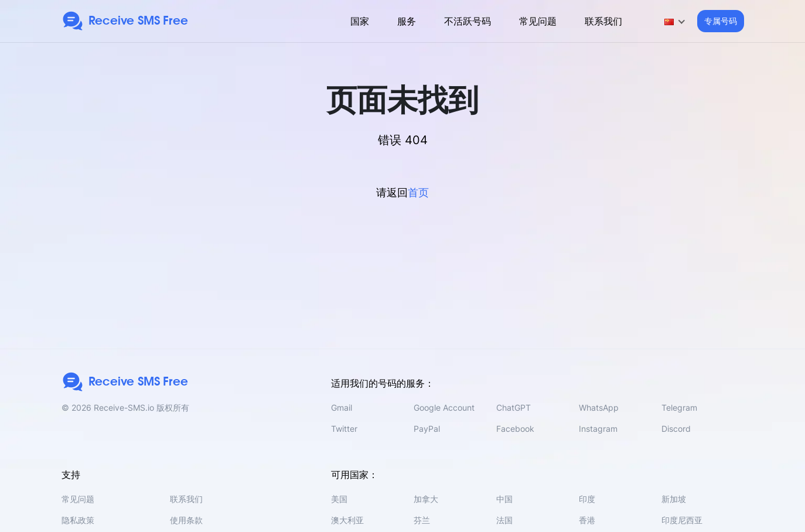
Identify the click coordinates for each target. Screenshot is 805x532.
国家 (360, 21)
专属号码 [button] (721, 21)
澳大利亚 (347, 520)
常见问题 (538, 21)
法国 (504, 520)
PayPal (427, 429)
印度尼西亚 (682, 520)
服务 (407, 21)
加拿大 (426, 499)
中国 (504, 499)
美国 (339, 499)
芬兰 (422, 520)
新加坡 (674, 499)
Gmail (342, 407)
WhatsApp (599, 407)
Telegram (679, 407)
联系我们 (603, 21)
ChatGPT (514, 407)
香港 (587, 520)
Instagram (598, 429)
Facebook (515, 429)
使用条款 (186, 520)
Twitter (344, 429)
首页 (418, 192)
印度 (587, 499)
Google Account (444, 407)
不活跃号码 (468, 21)
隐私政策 (78, 520)
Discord (676, 429)
